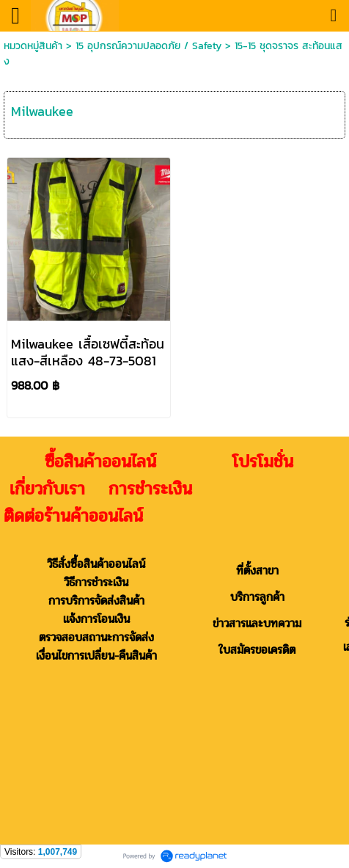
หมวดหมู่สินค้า (33, 46)
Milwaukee (42, 111)
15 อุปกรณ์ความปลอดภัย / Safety (148, 46)
